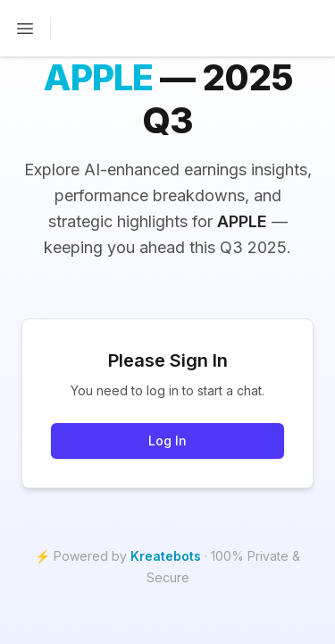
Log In (167, 441)
